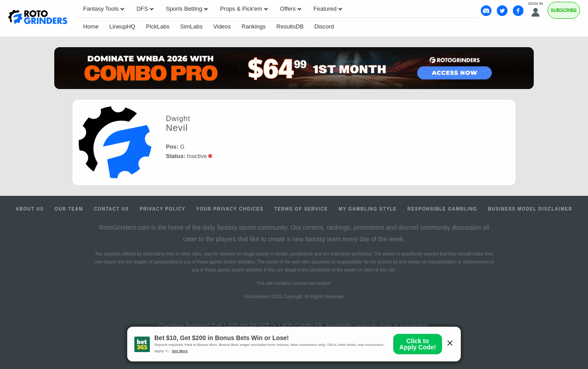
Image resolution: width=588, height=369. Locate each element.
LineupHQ (123, 26)
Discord (324, 26)
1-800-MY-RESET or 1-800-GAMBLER (273, 326)
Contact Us (111, 209)
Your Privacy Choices (230, 209)
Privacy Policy (163, 209)
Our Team (69, 209)
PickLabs (158, 26)
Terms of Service (301, 209)
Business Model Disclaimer (530, 209)
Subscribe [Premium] (564, 10)
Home (91, 26)
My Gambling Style (368, 209)
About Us (30, 209)
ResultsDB (290, 26)
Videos (222, 26)
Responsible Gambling (442, 209)
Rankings (254, 26)
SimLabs (191, 26)
